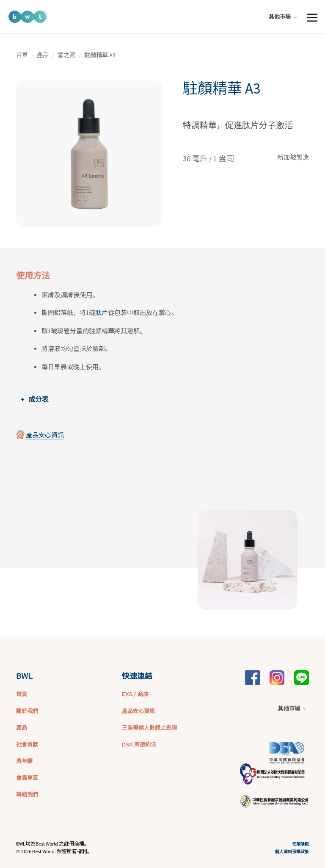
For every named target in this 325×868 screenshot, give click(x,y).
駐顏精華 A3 (222, 88)
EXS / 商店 (135, 694)
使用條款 (300, 844)
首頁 (22, 55)
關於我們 (27, 711)
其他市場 (283, 17)
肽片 (102, 313)
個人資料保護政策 (292, 852)
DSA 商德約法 (139, 745)
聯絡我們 (27, 795)
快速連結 (137, 676)
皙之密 (66, 55)
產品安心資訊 (45, 435)
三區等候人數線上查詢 (149, 728)
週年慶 (24, 761)
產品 (43, 55)
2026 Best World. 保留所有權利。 (57, 851)
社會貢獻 (27, 745)
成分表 (39, 399)
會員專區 (27, 778)
